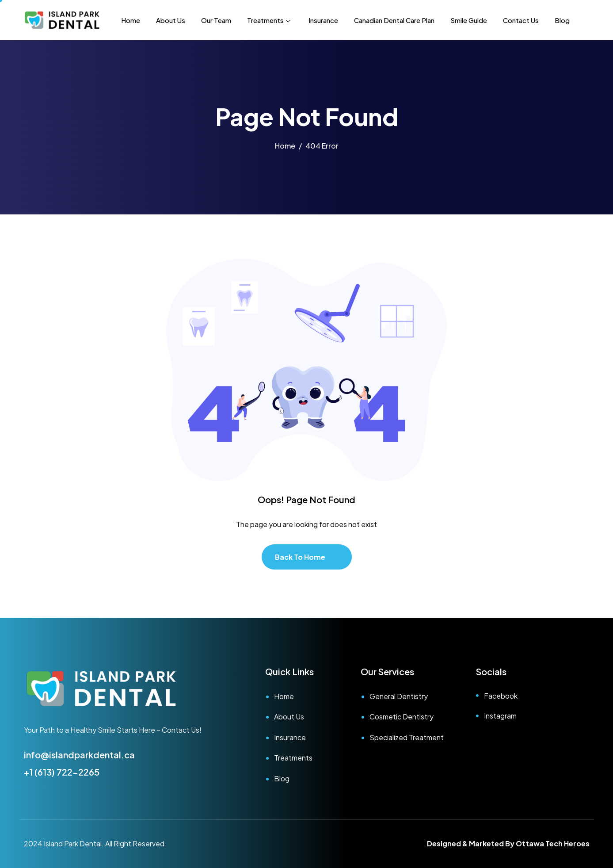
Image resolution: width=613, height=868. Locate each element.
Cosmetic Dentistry (402, 717)
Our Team (216, 20)
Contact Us (521, 20)
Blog (562, 20)
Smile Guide (469, 20)
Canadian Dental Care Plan (394, 20)
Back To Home (300, 557)
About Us (171, 20)
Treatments (270, 20)
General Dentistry (399, 696)
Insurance (323, 20)
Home (131, 20)
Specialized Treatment (407, 737)
